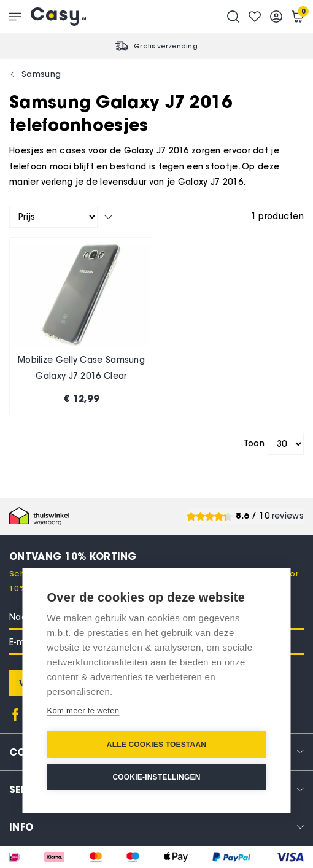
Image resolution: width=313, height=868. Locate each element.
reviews (288, 516)
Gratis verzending (166, 46)
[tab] (156, 827)
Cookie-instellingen (156, 777)
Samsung (41, 74)
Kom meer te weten (83, 711)
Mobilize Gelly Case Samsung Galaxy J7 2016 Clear (81, 368)
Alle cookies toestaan (156, 745)
